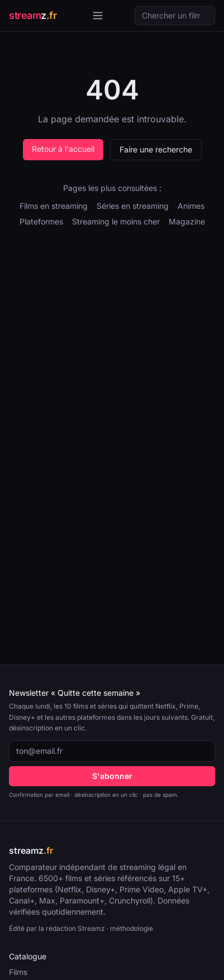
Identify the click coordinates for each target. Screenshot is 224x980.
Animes (191, 206)
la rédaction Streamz (72, 928)
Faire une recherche (156, 149)
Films (18, 972)
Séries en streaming (133, 206)
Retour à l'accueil (63, 149)
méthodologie (132, 928)
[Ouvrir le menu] (98, 16)
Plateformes (41, 221)
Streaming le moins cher (116, 221)
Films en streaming (54, 206)
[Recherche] (175, 16)
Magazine (187, 221)
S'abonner (112, 776)
